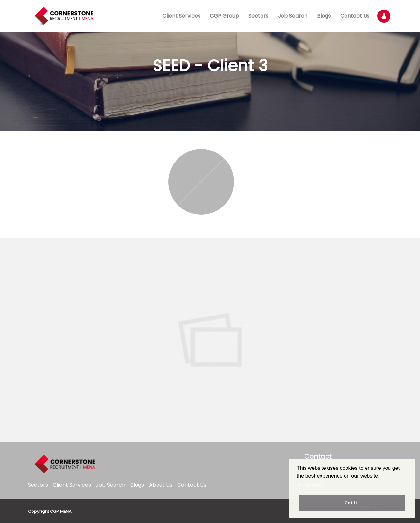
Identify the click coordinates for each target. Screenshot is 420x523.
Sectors (258, 16)
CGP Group (224, 16)
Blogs (324, 16)
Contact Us (355, 16)
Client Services (181, 16)
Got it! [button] (352, 503)
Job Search (293, 16)
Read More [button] (311, 485)
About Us (161, 485)
